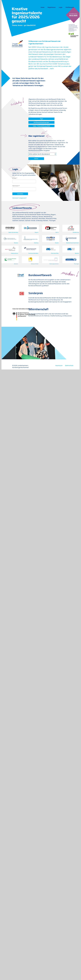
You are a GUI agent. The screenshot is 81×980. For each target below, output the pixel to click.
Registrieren (52, 7)
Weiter (36, 159)
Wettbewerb (70, 7)
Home (42, 7)
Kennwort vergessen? (20, 198)
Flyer (41, 119)
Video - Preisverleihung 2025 (41, 126)
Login (61, 7)
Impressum (59, 365)
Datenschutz (69, 365)
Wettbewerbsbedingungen (41, 122)
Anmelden (20, 194)
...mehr (51, 69)
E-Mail (14, 178)
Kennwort (16, 186)
